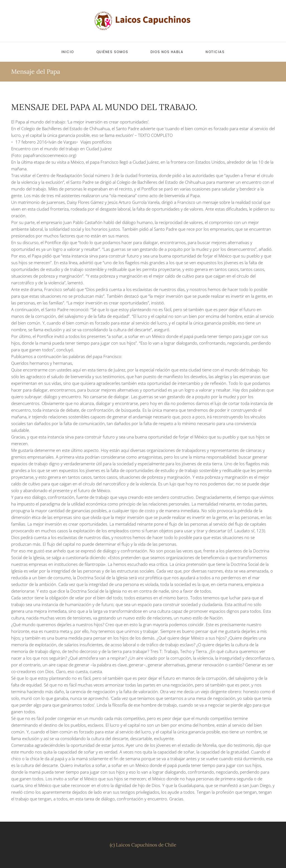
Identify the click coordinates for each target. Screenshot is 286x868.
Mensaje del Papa (36, 71)
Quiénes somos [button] (112, 52)
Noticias (215, 52)
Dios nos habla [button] (167, 52)
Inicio (68, 52)
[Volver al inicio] (143, 21)
